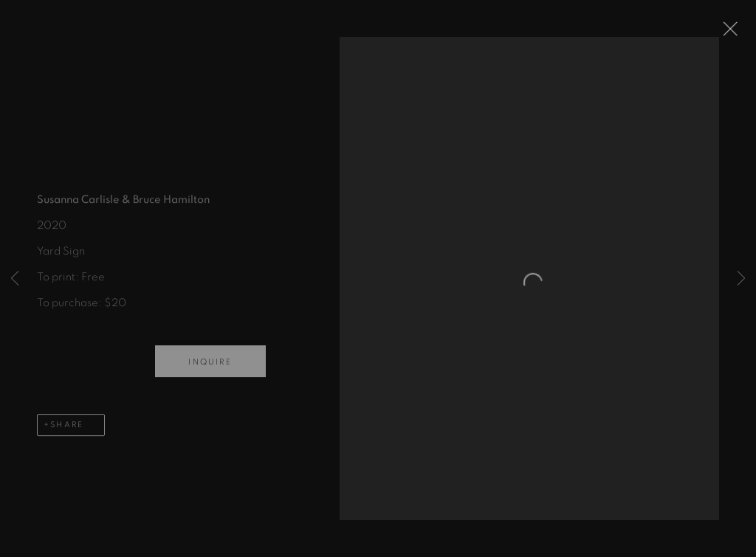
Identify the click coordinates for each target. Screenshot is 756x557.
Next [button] (741, 278)
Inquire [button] (210, 367)
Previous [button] (15, 278)
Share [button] (67, 430)
